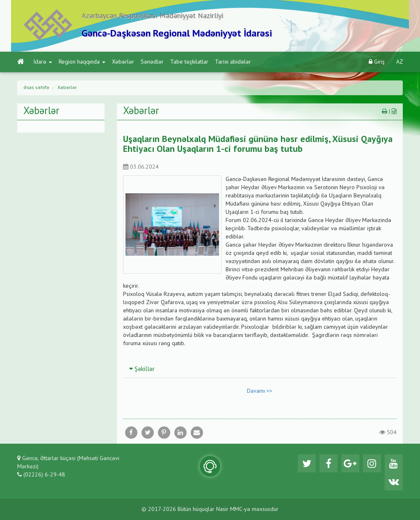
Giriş (377, 62)
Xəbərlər (123, 62)
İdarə (43, 62)
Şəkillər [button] (142, 369)
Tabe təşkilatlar (189, 62)
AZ (400, 62)
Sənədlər (152, 62)
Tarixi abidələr (233, 62)
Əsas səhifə (36, 88)
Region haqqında (82, 62)
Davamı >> (260, 391)
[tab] (260, 369)
